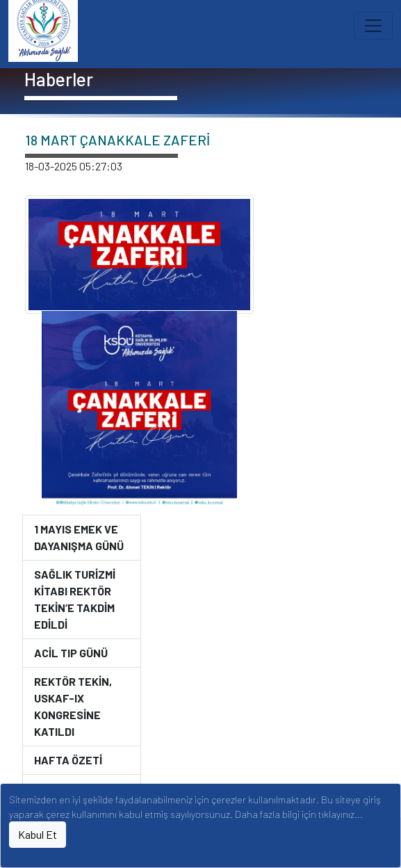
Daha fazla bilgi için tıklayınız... (299, 814)
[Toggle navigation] (373, 26)
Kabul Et (38, 834)
